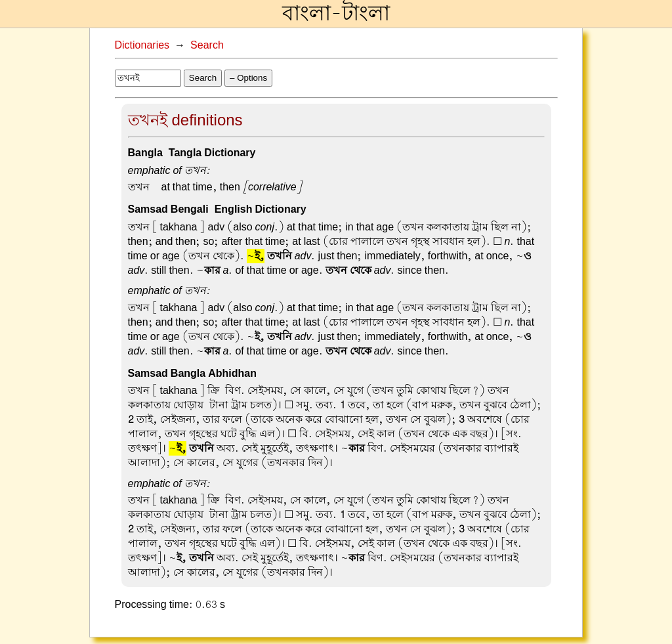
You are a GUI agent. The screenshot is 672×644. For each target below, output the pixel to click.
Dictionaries (142, 45)
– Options (248, 78)
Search (207, 45)
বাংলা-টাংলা (336, 14)
